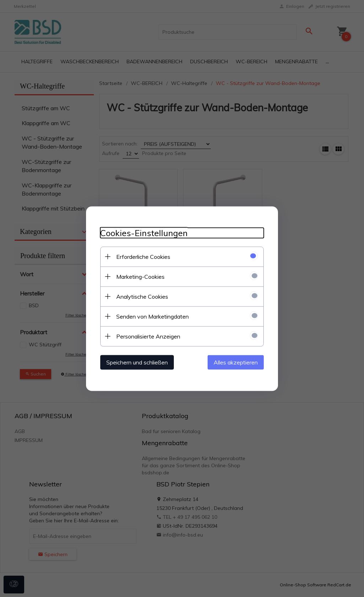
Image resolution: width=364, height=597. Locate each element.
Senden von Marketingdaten (152, 316)
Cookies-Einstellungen (144, 233)
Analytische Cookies (142, 296)
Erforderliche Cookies (143, 256)
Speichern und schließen (137, 362)
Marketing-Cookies (140, 276)
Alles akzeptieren (236, 362)
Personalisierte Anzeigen (148, 336)
